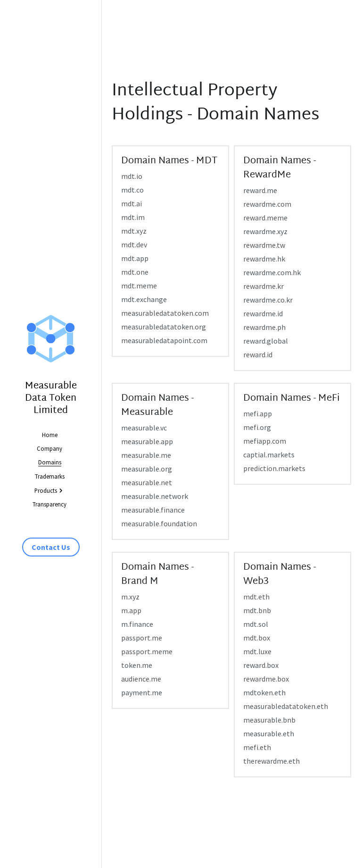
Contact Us (51, 547)
